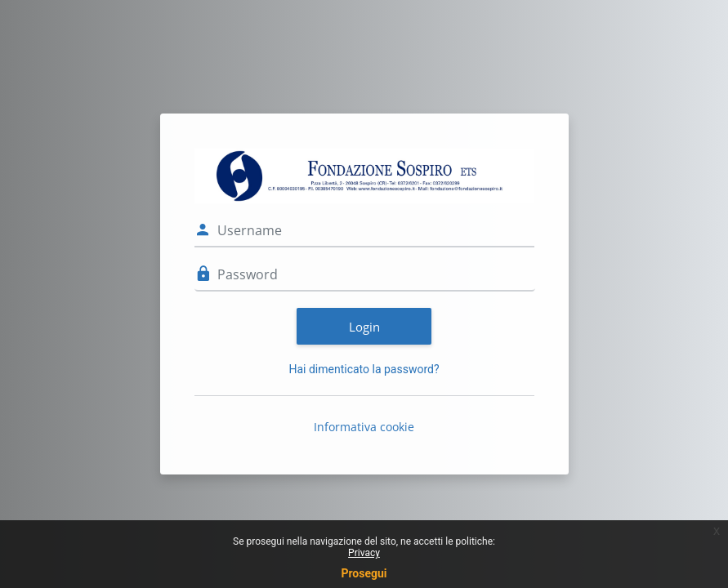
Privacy (364, 553)
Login (364, 327)
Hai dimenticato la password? (364, 369)
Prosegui (364, 573)
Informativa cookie (364, 427)
